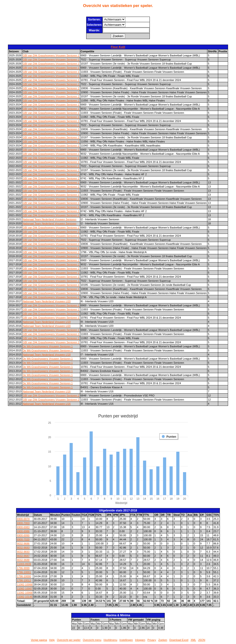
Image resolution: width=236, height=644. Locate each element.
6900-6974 (23, 519)
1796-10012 (24, 580)
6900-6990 (23, 535)
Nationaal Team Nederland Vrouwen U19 (47, 322)
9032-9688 (23, 560)
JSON (202, 640)
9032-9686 (23, 543)
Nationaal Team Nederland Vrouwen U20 (47, 301)
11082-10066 (25, 584)
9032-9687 (23, 556)
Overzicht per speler (69, 640)
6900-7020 (23, 539)
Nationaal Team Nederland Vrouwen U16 (47, 391)
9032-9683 (23, 548)
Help (52, 640)
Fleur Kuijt (118, 47)
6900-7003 (23, 523)
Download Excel (179, 640)
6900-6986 (23, 531)
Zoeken (163, 640)
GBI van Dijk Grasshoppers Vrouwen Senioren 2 (51, 396)
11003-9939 (24, 564)
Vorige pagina (39, 640)
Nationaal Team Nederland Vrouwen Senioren (49, 219)
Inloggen (140, 640)
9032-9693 (23, 552)
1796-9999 (23, 568)
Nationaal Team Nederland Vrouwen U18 (47, 355)
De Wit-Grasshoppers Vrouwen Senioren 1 (48, 346)
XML (193, 640)
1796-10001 (24, 572)
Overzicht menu (92, 640)
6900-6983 (23, 527)
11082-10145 (25, 597)
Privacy (152, 640)
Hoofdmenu (110, 640)
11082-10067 (25, 589)
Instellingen (126, 640)
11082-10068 (25, 593)
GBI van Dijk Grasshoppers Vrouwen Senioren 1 (51, 55)
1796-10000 (24, 576)
